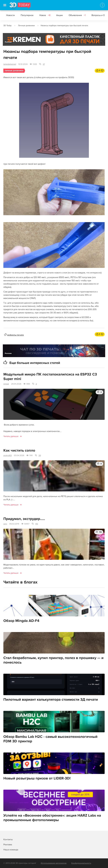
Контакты (8, 839)
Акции (59, 15)
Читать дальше (11, 436)
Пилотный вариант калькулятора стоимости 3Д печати (51, 700)
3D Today (7, 25)
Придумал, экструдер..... (24, 519)
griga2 (6, 384)
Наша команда (11, 850)
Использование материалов (54, 863)
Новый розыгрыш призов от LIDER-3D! (37, 778)
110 (37, 524)
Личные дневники (26, 25)
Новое (45, 15)
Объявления (77, 15)
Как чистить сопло (19, 450)
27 (44, 64)
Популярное (27, 15)
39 (40, 455)
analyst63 (8, 455)
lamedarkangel (10, 64)
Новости (10, 15)
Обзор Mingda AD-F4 (21, 621)
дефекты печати (15, 335)
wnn (5, 524)
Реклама (8, 42)
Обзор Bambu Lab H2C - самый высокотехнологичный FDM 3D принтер (50, 739)
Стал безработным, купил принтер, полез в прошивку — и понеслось (53, 660)
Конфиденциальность (81, 863)
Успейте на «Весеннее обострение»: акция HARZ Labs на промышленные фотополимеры (52, 818)
